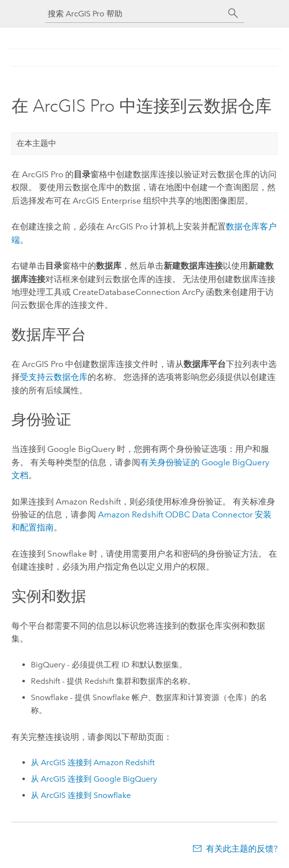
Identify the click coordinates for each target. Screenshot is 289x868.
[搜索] (233, 13)
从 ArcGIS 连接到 (93, 762)
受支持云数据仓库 (54, 377)
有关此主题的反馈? (242, 849)
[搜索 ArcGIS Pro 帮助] (135, 14)
